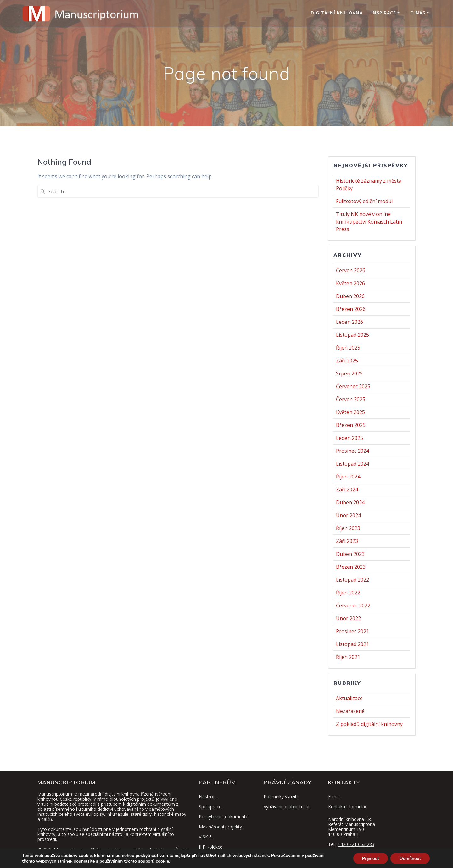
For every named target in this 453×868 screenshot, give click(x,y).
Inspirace (384, 13)
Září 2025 (347, 361)
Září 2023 (347, 541)
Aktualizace (349, 698)
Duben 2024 (350, 502)
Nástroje (208, 796)
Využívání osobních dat (287, 807)
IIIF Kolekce (211, 847)
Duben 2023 (350, 554)
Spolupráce (210, 807)
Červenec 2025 (353, 386)
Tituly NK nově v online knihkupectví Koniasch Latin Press (369, 222)
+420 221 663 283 (356, 844)
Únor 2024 (348, 515)
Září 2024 (347, 489)
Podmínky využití (281, 796)
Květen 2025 (350, 412)
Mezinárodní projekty (220, 827)
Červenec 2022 (353, 605)
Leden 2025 (350, 438)
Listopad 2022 (352, 580)
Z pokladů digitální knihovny (369, 724)
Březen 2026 (351, 309)
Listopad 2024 (352, 464)
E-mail (334, 796)
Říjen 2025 (348, 348)
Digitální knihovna (337, 13)
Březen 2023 (351, 567)
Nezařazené (350, 711)
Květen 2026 (350, 283)
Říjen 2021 (348, 657)
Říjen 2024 (348, 477)
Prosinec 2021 (352, 631)
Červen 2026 (351, 270)
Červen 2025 (351, 399)
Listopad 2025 (352, 335)
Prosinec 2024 (352, 451)
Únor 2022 (348, 618)
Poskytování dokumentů (224, 817)
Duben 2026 (350, 296)
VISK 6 (205, 837)
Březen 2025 (351, 425)
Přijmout (369, 858)
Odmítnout (409, 858)
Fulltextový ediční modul (364, 201)
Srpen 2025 (349, 373)
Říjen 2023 (348, 528)
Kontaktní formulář (347, 807)
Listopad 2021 (352, 644)
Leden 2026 (350, 322)
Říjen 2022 (348, 593)
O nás (418, 13)
